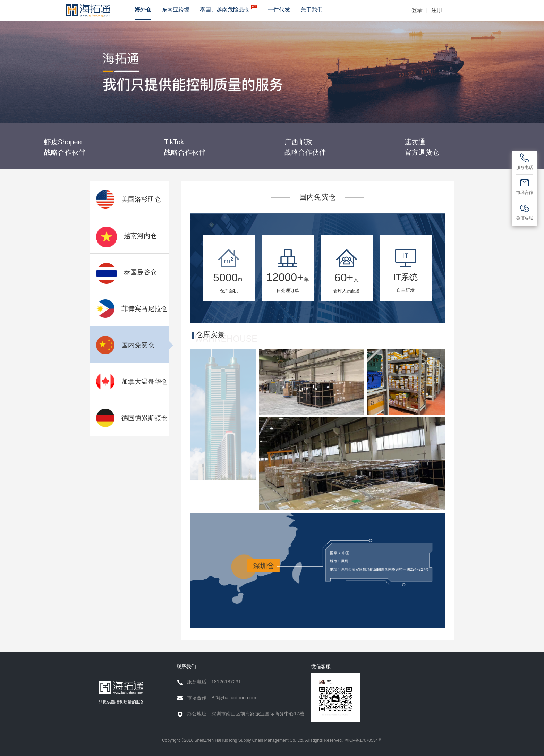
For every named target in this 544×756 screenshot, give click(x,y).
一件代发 (279, 10)
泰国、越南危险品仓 (229, 9)
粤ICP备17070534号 (363, 740)
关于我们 (312, 10)
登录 (417, 10)
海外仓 (143, 10)
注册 (437, 10)
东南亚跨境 (176, 10)
